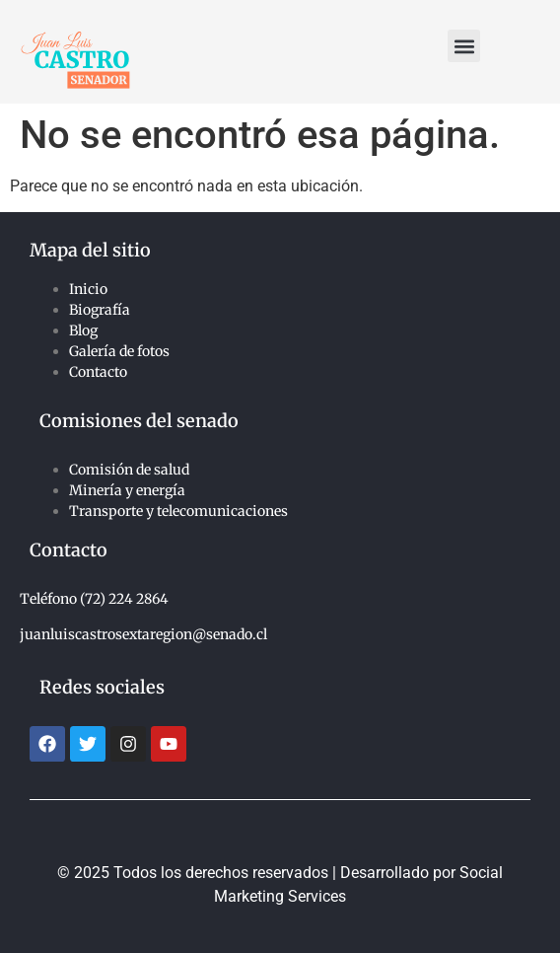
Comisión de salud (129, 470)
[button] (464, 46)
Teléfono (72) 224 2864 (94, 599)
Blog (83, 330)
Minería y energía (127, 490)
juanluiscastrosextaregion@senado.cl (143, 634)
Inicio (88, 289)
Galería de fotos (119, 351)
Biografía (100, 310)
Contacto (98, 372)
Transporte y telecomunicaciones (178, 511)
